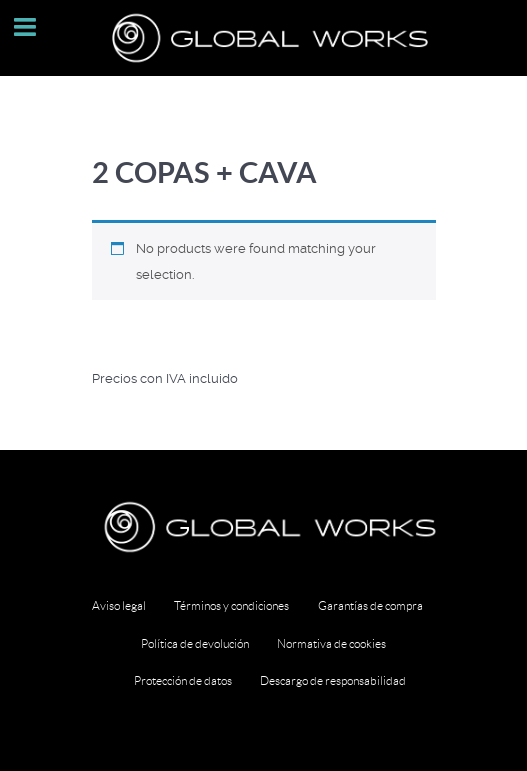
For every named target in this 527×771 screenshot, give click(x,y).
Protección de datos (183, 680)
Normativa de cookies (331, 643)
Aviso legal (119, 605)
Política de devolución (195, 643)
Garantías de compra (370, 605)
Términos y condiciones (231, 605)
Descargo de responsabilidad (333, 680)
